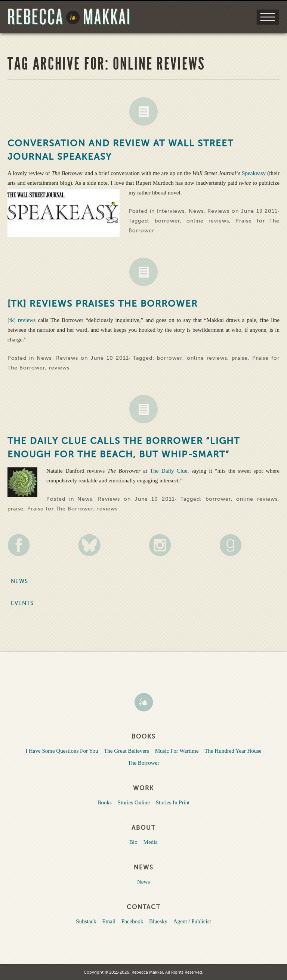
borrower (167, 221)
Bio (133, 842)
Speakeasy (254, 173)
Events (22, 603)
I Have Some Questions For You (62, 751)
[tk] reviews (23, 320)
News (143, 111)
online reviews (208, 221)
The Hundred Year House (233, 751)
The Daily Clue (169, 471)
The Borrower (144, 763)
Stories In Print (173, 802)
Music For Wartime (177, 751)
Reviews (218, 211)
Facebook (132, 921)
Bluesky (158, 921)
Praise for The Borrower (60, 509)
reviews (59, 368)
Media (151, 842)
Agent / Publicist (192, 921)
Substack (86, 921)
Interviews (171, 211)
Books (105, 802)
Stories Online (134, 802)
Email (109, 921)
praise (240, 358)
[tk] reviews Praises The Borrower (103, 304)
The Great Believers (126, 751)
